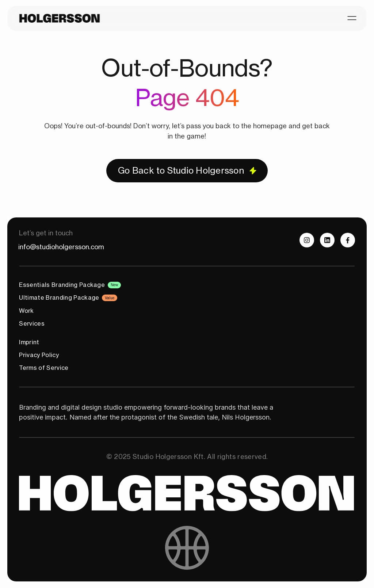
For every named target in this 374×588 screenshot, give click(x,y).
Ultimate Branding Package (59, 297)
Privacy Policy (39, 355)
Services (32, 323)
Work (26, 311)
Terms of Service (44, 368)
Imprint (29, 342)
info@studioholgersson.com (61, 247)
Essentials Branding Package (62, 285)
